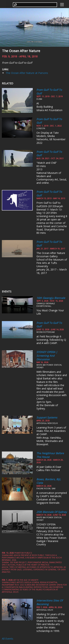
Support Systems (47, 417)
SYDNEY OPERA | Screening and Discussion (47, 356)
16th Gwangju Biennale (51, 298)
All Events (8, 639)
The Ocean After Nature (21, 51)
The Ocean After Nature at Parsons (27, 73)
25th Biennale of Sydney (52, 512)
